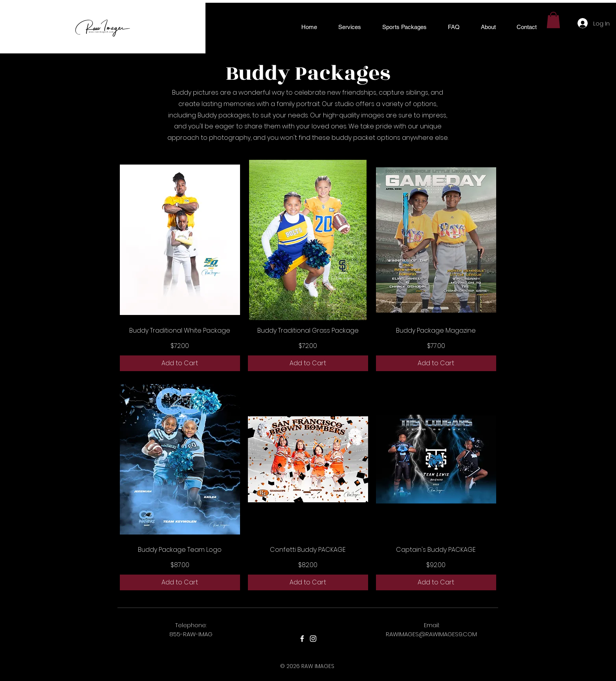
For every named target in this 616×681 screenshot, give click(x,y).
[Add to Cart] (180, 363)
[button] (350, 27)
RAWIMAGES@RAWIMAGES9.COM (431, 634)
